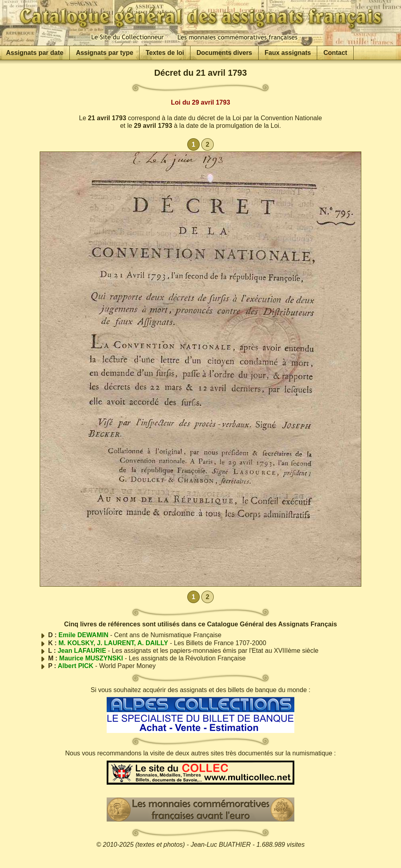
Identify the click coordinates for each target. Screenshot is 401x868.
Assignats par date (35, 53)
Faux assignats (288, 53)
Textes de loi (165, 53)
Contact (335, 53)
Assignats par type (104, 53)
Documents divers (224, 53)
